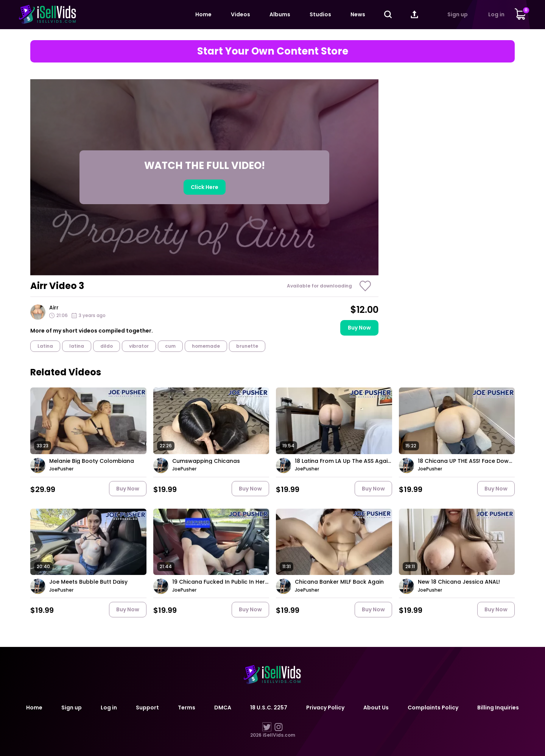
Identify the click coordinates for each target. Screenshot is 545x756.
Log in (496, 14)
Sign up (458, 14)
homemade (206, 346)
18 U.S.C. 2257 (269, 708)
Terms (187, 708)
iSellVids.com (279, 735)
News (358, 14)
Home (203, 14)
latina (77, 346)
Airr (54, 308)
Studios (320, 14)
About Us (376, 708)
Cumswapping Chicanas (206, 461)
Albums (280, 14)
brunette (247, 346)
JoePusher (61, 469)
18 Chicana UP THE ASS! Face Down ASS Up (466, 461)
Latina (45, 346)
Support (147, 708)
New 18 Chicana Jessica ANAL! (459, 582)
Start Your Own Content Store (273, 51)
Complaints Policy (433, 708)
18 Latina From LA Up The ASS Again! (343, 461)
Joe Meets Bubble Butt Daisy (88, 582)
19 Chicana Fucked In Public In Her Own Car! (221, 582)
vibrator (139, 346)
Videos (241, 14)
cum (170, 346)
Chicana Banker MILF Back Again (339, 582)
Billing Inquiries (498, 708)
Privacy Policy (325, 708)
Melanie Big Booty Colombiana (92, 461)
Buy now (359, 328)
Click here (205, 187)
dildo (107, 346)
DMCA (223, 708)
